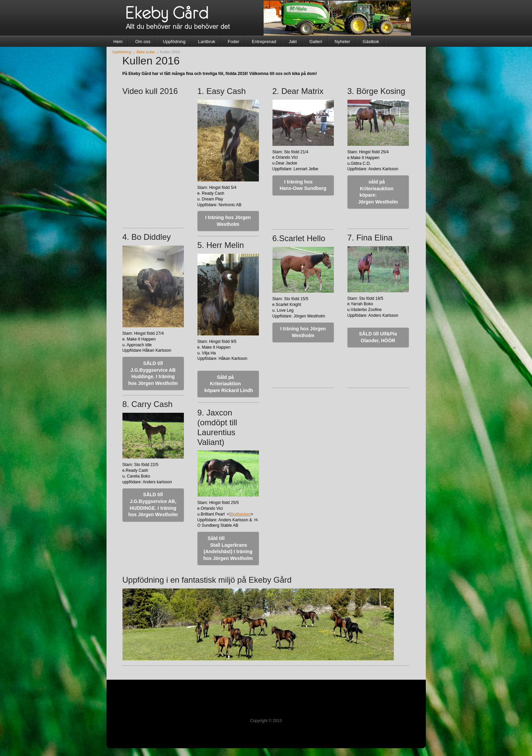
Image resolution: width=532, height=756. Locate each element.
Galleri (316, 42)
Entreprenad (264, 42)
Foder (233, 42)
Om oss (143, 42)
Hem (118, 42)
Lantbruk (207, 42)
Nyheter (342, 42)
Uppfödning (174, 42)
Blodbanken (240, 514)
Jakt (293, 42)
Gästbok (371, 42)
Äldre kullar (146, 52)
